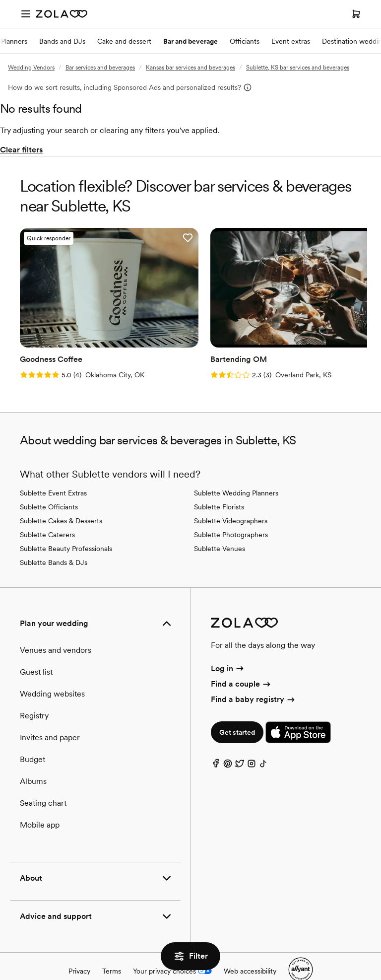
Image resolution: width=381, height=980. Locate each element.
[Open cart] (356, 14)
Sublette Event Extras (53, 470)
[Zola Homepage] (62, 14)
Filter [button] (190, 956)
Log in (228, 646)
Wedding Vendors (31, 68)
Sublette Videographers (231, 498)
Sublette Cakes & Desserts (61, 498)
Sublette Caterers (47, 512)
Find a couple (241, 661)
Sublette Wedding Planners (236, 470)
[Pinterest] (228, 743)
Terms (112, 948)
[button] (136, 238)
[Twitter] (240, 743)
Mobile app (40, 802)
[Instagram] (252, 743)
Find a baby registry (254, 677)
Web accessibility (250, 948)
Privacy (79, 948)
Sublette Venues (220, 526)
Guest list (36, 649)
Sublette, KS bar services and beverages (298, 68)
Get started (237, 710)
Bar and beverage (190, 41)
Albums (33, 758)
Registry (34, 693)
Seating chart (43, 780)
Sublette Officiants (49, 484)
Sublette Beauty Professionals (66, 526)
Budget (32, 736)
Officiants (245, 41)
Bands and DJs (62, 41)
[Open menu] (26, 14)
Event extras (291, 41)
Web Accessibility (0, 0)
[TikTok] (263, 743)
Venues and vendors (56, 627)
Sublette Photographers (231, 512)
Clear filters (21, 150)
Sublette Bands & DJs (54, 540)
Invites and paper (50, 715)
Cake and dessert (124, 41)
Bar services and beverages (100, 68)
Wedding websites (52, 671)
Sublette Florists (219, 484)
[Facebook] (216, 743)
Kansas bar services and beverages (190, 68)
